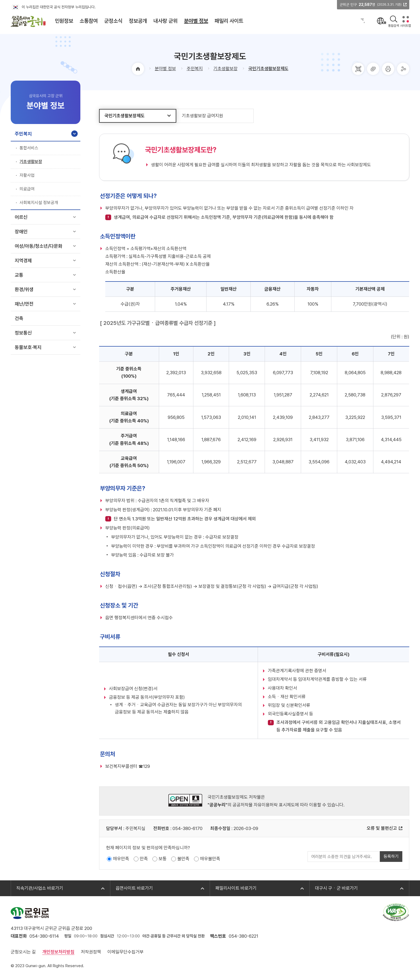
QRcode (358, 69)
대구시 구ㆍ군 (336, 888)
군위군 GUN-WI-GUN (30, 913)
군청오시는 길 (23, 952)
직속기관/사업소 (40, 888)
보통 (163, 859)
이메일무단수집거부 (125, 952)
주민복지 (195, 69)
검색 (394, 19)
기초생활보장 (226, 69)
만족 (144, 859)
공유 (403, 69)
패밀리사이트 (236, 888)
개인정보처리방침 (58, 952)
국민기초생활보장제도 (268, 69)
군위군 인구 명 (371, 5)
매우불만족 (210, 859)
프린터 (388, 69)
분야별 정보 (165, 69)
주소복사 (373, 69)
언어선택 (382, 21)
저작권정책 (91, 952)
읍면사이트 (134, 888)
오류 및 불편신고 (382, 828)
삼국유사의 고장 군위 (28, 21)
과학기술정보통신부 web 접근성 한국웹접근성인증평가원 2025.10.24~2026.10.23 (396, 912)
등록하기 (391, 856)
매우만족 (121, 859)
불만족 (183, 859)
